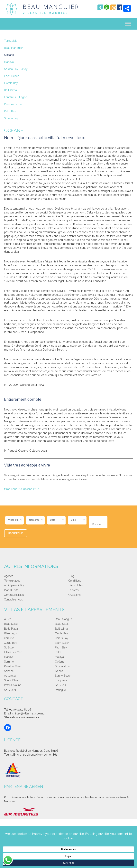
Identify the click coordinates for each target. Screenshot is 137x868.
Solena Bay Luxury (16, 69)
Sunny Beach (45, 648)
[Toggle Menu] (128, 24)
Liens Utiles (76, 586)
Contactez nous (13, 600)
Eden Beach (12, 76)
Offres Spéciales (14, 596)
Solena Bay (11, 118)
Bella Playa (11, 625)
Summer (74, 639)
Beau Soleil (108, 620)
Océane (105, 639)
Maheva (9, 62)
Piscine (97, 525)
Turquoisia (11, 41)
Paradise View (13, 104)
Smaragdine (44, 644)
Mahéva (9, 639)
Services (73, 591)
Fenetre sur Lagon (16, 97)
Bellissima (10, 90)
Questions (74, 596)
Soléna (105, 644)
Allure (8, 620)
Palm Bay (10, 111)
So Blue (9, 634)
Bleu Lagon (75, 625)
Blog (71, 577)
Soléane (73, 644)
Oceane (9, 55)
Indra (104, 634)
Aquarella (10, 648)
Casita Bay (107, 625)
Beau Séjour (76, 620)
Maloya (41, 639)
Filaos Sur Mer (77, 634)
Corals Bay (11, 83)
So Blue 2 (42, 653)
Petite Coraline (13, 653)
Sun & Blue (75, 648)
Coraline (9, 630)
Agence (9, 577)
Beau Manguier (14, 48)
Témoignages (12, 582)
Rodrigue (106, 653)
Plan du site (11, 591)
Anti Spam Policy (14, 586)
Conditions (75, 582)
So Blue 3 (74, 653)
